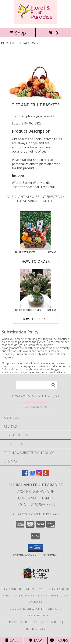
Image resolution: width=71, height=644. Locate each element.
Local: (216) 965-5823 (27, 123)
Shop (18, 33)
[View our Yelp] (46, 475)
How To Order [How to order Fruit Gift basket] (36, 261)
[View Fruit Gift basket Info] (35, 231)
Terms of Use (36, 629)
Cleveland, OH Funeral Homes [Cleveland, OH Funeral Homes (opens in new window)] (23, 589)
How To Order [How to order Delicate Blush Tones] (36, 319)
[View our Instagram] (39, 475)
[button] (35, 548)
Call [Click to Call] (12, 640)
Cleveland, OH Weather (27, 609)
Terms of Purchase (47, 622)
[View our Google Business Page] (32, 475)
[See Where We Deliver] (36, 407)
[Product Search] (36, 385)
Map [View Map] (36, 640)
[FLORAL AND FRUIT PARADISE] (35, 23)
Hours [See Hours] (59, 640)
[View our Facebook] (25, 475)
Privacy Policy (18, 622)
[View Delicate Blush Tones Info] (35, 288)
